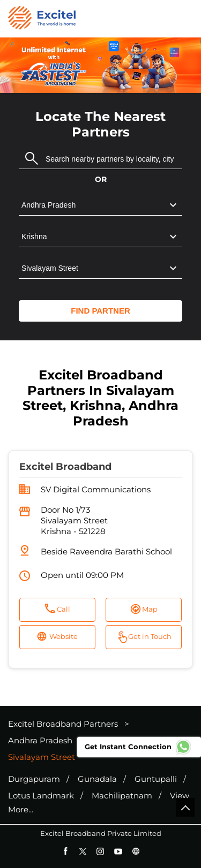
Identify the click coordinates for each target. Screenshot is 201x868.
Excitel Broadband (65, 467)
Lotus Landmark (41, 796)
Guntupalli (156, 779)
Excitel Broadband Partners (64, 724)
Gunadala (97, 779)
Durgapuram (34, 779)
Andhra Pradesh (40, 740)
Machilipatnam (122, 796)
